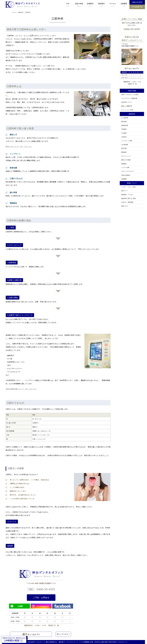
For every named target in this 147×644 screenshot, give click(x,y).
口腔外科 (124, 137)
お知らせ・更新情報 (127, 202)
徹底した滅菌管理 (127, 106)
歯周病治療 (125, 125)
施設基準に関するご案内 (129, 199)
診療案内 (90, 5)
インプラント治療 (127, 141)
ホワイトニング (126, 156)
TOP (68, 5)
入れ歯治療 (125, 145)
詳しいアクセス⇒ (63, 634)
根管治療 (124, 122)
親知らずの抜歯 (126, 160)
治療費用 (124, 5)
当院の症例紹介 (126, 175)
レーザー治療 (125, 168)
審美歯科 (124, 152)
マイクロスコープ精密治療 (129, 98)
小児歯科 (124, 133)
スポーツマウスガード (128, 171)
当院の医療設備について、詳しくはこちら (21, 389)
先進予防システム (127, 102)
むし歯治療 (125, 118)
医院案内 (101, 5)
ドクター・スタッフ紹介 (129, 187)
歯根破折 (124, 164)
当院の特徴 (79, 5)
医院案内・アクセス (127, 195)
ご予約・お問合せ (41, 598)
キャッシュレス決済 (127, 110)
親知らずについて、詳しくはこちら (19, 147)
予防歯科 (124, 129)
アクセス (113, 5)
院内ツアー (125, 191)
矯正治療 (124, 148)
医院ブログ (125, 206)
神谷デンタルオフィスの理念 (130, 95)
